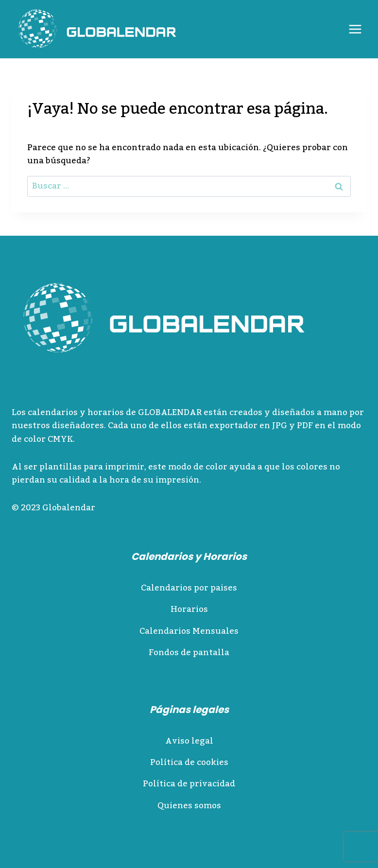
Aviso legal (189, 741)
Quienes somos (189, 806)
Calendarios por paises (189, 588)
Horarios (189, 609)
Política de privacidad (189, 784)
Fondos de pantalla (189, 653)
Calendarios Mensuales (189, 631)
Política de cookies (189, 763)
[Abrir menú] (355, 29)
